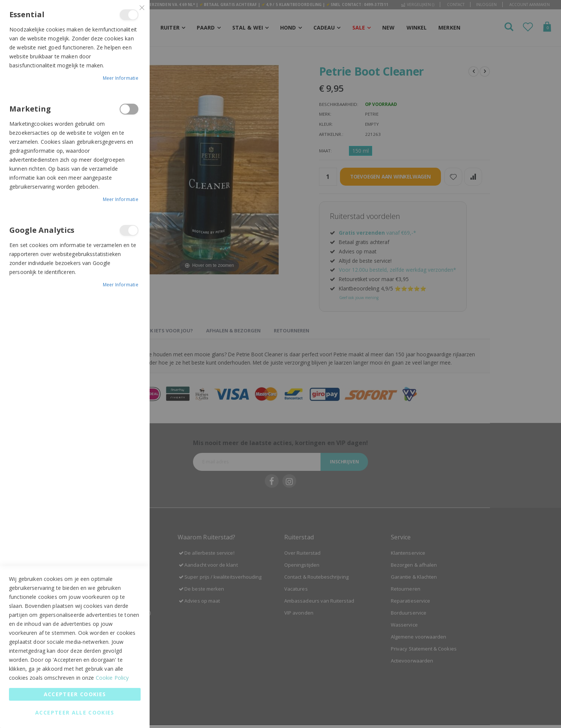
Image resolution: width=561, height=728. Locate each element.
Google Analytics (129, 230)
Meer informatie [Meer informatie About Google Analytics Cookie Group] (121, 285)
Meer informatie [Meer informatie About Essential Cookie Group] (121, 78)
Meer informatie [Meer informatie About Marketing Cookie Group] (121, 199)
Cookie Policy (112, 678)
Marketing (129, 109)
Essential (129, 15)
